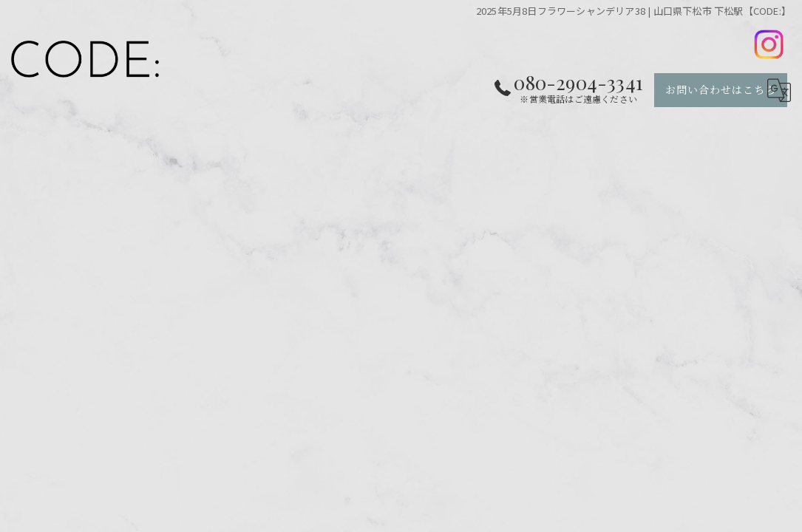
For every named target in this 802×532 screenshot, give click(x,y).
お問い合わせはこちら (721, 90)
